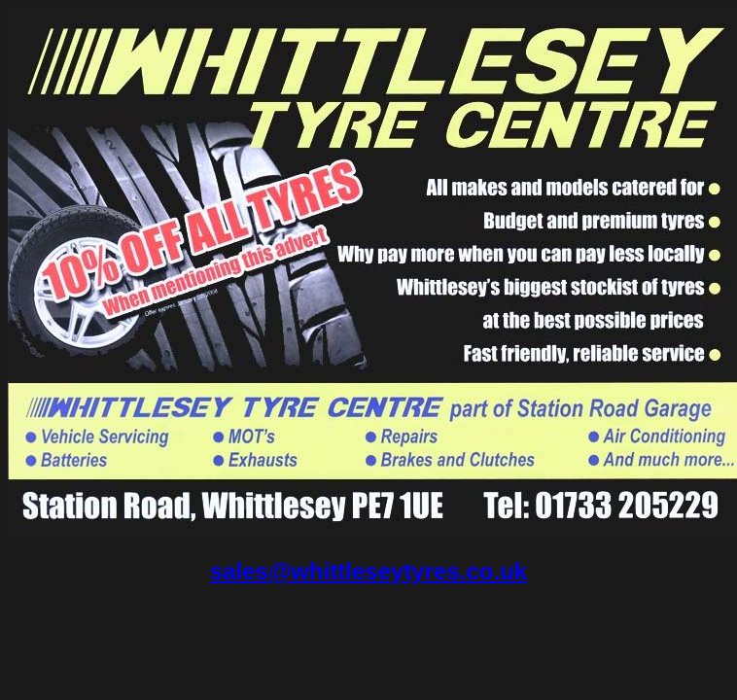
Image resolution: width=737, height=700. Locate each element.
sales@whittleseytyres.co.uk (368, 571)
